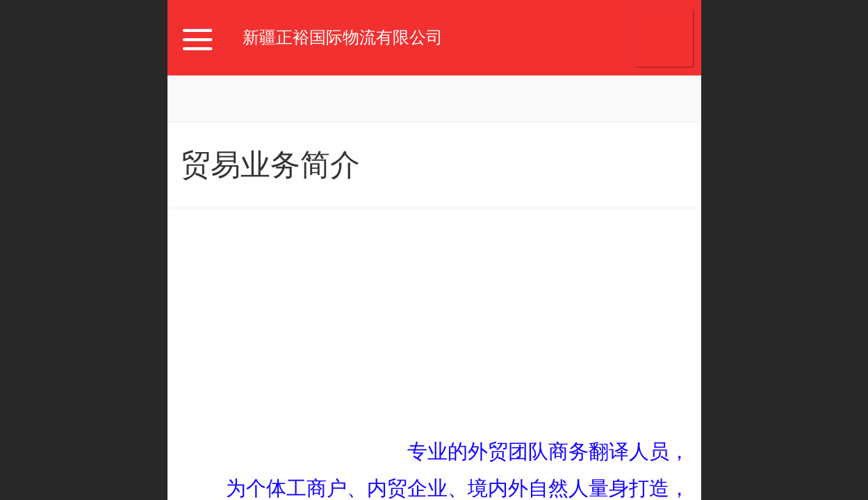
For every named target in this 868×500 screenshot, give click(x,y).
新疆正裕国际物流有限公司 (343, 37)
